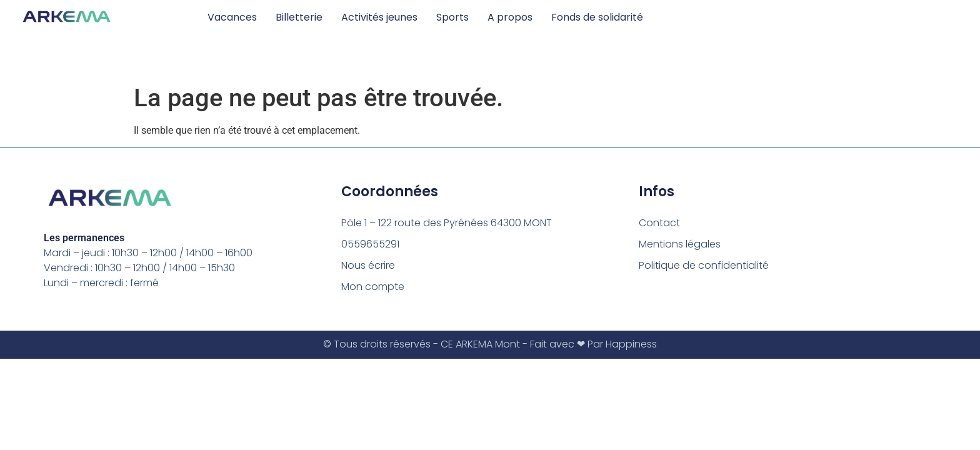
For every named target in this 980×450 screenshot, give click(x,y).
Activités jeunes (379, 17)
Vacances (232, 17)
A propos (510, 17)
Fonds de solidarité (597, 17)
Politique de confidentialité (704, 265)
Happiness (631, 344)
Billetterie (299, 17)
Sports (452, 17)
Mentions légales (680, 244)
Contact (659, 223)
